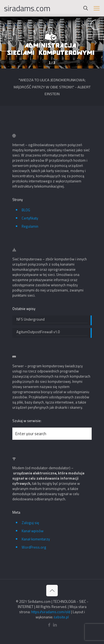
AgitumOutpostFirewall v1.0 (38, 332)
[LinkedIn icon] (55, 625)
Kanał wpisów (33, 531)
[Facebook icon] (49, 625)
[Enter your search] (52, 434)
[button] (96, 43)
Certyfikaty (30, 218)
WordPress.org (34, 547)
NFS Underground (31, 319)
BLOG (26, 210)
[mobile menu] (97, 8)
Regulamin (30, 226)
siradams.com (27, 8)
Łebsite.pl (61, 617)
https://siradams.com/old (51, 612)
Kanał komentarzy (36, 539)
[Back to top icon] (52, 591)
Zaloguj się (30, 523)
